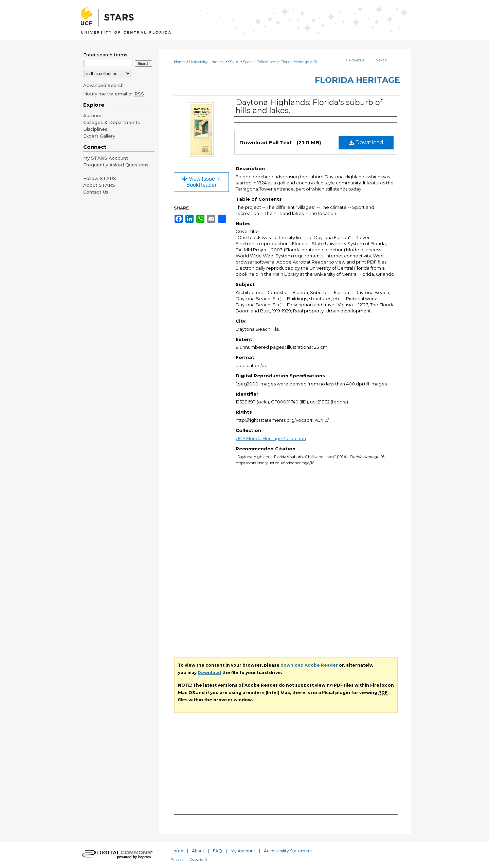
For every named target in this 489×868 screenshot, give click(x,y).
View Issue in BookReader (201, 182)
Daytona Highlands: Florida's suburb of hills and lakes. (309, 106)
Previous (356, 60)
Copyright (198, 859)
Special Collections (259, 62)
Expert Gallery (99, 136)
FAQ (218, 851)
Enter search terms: (106, 55)
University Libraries (206, 62)
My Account (243, 851)
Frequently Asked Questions (116, 165)
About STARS (99, 185)
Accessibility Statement (288, 851)
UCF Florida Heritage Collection (271, 438)
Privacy (177, 859)
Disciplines (95, 129)
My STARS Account (106, 158)
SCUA (233, 62)
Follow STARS (100, 178)
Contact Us (96, 192)
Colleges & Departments (112, 122)
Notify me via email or (114, 94)
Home (179, 62)
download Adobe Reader (309, 665)
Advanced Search (103, 85)
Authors (92, 115)
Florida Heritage (295, 62)
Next (380, 60)
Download (366, 142)
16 (315, 62)
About (198, 851)
